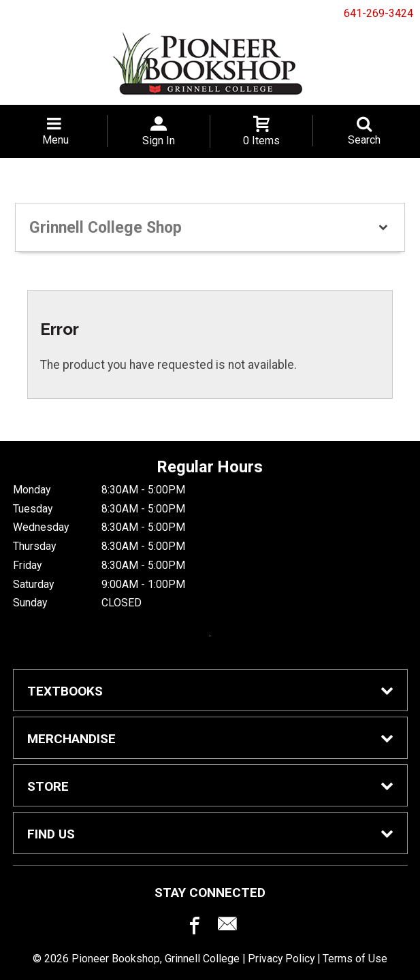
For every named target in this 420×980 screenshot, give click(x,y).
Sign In (159, 141)
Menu (55, 140)
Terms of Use (355, 959)
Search (364, 140)
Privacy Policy (281, 959)
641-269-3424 (378, 13)
